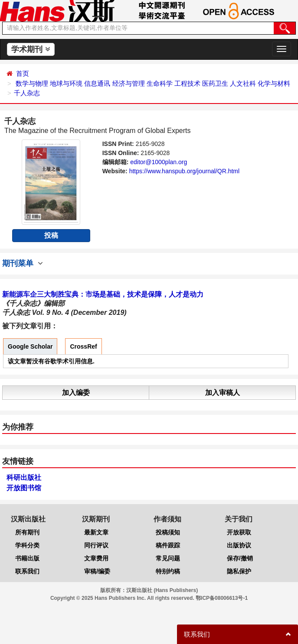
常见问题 (168, 558)
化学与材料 (274, 83)
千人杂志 (27, 93)
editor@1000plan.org (159, 162)
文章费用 (96, 558)
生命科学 (160, 83)
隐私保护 (239, 571)
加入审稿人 (223, 393)
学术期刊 (31, 49)
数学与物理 (32, 83)
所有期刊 (27, 532)
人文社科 (243, 83)
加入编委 (76, 393)
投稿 (51, 235)
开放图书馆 (24, 488)
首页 (23, 73)
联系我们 (27, 571)
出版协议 (239, 545)
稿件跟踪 (168, 545)
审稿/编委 (97, 571)
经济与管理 (129, 83)
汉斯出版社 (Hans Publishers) (162, 590)
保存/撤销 (240, 558)
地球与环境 (66, 83)
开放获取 (239, 532)
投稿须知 (168, 532)
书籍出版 (27, 558)
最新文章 (96, 532)
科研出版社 (24, 477)
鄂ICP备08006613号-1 (222, 598)
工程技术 (187, 83)
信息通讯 (97, 83)
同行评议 (96, 545)
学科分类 (27, 545)
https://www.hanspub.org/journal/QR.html (184, 171)
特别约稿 (168, 571)
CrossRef (83, 346)
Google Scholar (30, 346)
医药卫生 (215, 83)
